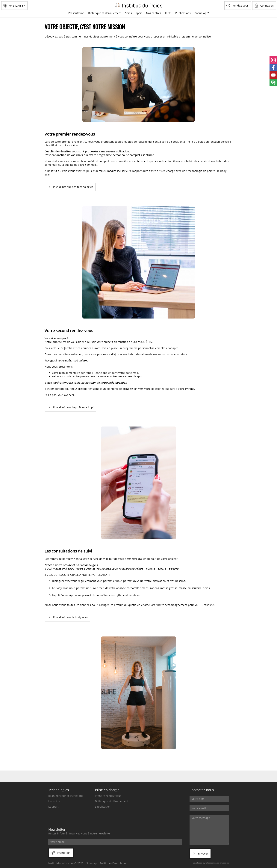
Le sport (53, 807)
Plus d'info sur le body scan (70, 617)
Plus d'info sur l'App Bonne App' (73, 407)
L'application (103, 807)
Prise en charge (107, 790)
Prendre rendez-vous (108, 796)
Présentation (76, 13)
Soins (128, 13)
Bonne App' (202, 13)
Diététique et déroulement (105, 13)
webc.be (225, 863)
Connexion (267, 6)
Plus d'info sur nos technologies (73, 187)
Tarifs (168, 13)
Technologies (59, 790)
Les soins (54, 801)
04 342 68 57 (17, 6)
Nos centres (154, 13)
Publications (183, 13)
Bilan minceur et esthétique (66, 796)
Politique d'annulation (113, 863)
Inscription (64, 853)
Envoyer (203, 853)
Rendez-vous (240, 6)
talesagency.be (212, 863)
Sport (139, 13)
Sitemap (91, 863)
